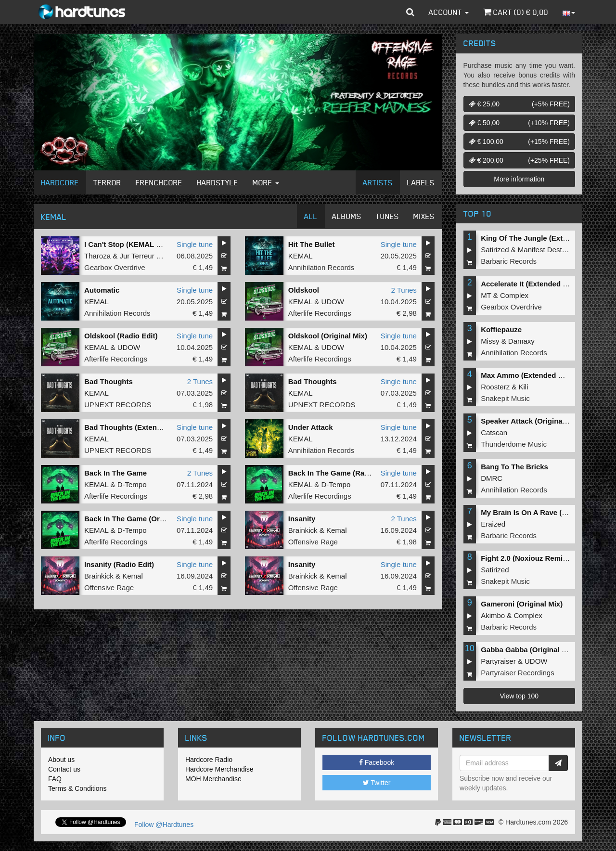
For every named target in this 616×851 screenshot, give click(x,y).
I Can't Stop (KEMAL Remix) (132, 244)
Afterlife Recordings (320, 313)
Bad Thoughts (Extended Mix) (135, 427)
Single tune (195, 244)
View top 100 (519, 696)
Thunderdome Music (514, 444)
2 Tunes (404, 290)
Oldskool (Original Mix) (328, 336)
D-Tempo (132, 484)
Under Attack (311, 427)
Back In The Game (115, 473)
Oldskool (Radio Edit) (121, 336)
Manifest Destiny (545, 250)
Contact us (64, 769)
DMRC (492, 478)
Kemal (337, 530)
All (311, 216)
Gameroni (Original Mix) (522, 604)
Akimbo (493, 615)
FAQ (55, 779)
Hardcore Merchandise (219, 769)
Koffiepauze (501, 329)
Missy (490, 341)
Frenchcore (159, 182)
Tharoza (97, 256)
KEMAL (301, 256)
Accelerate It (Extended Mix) (529, 284)
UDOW (333, 302)
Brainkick (303, 530)
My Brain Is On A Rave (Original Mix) (543, 512)
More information (519, 179)
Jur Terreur (137, 256)
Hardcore (60, 182)
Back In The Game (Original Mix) (140, 519)
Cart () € (516, 12)
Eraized (493, 524)
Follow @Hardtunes (164, 825)
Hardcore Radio (209, 760)
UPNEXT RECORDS (118, 405)
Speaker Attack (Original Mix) (531, 421)
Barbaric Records (509, 261)
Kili (524, 387)
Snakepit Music (505, 398)
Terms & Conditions (77, 788)
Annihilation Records (321, 267)
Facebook (377, 762)
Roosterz (495, 387)
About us (61, 760)
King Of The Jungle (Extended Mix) (540, 238)
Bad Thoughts (109, 381)
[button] (410, 12)
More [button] (266, 182)
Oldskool (304, 290)
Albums (347, 216)
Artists (378, 182)
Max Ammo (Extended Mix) (526, 375)
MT (486, 295)
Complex (514, 295)
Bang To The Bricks (514, 467)
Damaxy (521, 341)
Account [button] (449, 12)
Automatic (102, 290)
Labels (421, 182)
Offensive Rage (313, 542)
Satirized (495, 250)
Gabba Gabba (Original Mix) (528, 650)
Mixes (424, 216)
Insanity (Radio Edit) (119, 564)
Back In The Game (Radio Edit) (341, 473)
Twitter (377, 783)
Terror (107, 182)
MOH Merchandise (213, 779)
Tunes (387, 216)
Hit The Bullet (312, 244)
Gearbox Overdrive (115, 267)
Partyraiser (498, 661)
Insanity (302, 519)
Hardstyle (218, 182)
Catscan (494, 432)
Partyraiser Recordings (518, 673)
